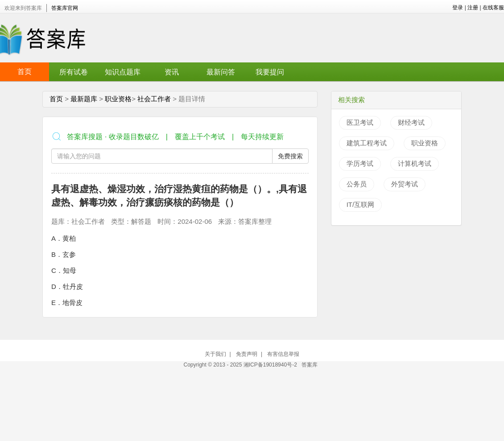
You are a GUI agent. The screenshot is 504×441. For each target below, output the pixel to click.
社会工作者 (154, 99)
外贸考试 (405, 184)
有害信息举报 (283, 354)
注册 (473, 8)
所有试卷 (74, 72)
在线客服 (493, 8)
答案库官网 (65, 8)
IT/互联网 (361, 204)
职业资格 (118, 99)
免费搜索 (290, 156)
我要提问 (270, 72)
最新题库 (84, 99)
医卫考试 (360, 122)
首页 (25, 72)
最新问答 (221, 72)
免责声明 (247, 354)
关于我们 (215, 354)
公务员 (357, 184)
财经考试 (411, 122)
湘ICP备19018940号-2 (271, 365)
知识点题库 (123, 72)
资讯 (172, 72)
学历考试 (360, 163)
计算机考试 (415, 163)
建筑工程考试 (367, 143)
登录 (458, 8)
